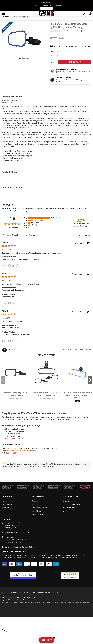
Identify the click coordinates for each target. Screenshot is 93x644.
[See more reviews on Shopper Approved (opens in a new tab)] (17, 266)
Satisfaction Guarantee (40, 508)
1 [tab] (19, 59)
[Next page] (29, 350)
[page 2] (10, 350)
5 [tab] (25, 59)
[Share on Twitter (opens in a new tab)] (13, 266)
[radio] (46, 218)
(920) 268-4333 (13, 448)
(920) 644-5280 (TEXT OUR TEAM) (17, 533)
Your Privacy (37, 511)
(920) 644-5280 (11, 453)
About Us (35, 504)
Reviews (35, 501)
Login (4, 501)
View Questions (82, 31)
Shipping (66, 501)
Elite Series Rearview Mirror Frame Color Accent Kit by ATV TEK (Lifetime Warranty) (77, 395)
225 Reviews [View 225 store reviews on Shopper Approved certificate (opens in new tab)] (15, 228)
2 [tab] (21, 59)
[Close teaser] (54, 638)
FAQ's (65, 511)
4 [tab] (23, 59)
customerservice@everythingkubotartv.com (22, 451)
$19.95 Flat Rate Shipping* (13, 439)
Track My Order (7, 504)
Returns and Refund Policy (72, 504)
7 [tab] (27, 59)
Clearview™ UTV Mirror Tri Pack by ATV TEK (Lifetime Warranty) (47, 394)
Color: (55, 52)
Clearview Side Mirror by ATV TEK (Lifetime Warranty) (15, 394)
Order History (6, 508)
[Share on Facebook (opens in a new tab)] (9, 266)
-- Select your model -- (20, 17)
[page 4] (20, 350)
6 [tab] (26, 59)
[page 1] (4, 350)
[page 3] (15, 350)
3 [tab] (22, 59)
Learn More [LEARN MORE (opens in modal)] (58, 5)
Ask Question (69, 31)
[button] (46, 640)
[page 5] (25, 350)
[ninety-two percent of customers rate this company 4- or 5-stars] (81, 222)
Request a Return (69, 508)
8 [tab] (29, 59)
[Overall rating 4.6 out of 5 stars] (12, 224)
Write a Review (85, 236)
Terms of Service (38, 514)
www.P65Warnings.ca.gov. (46, 467)
